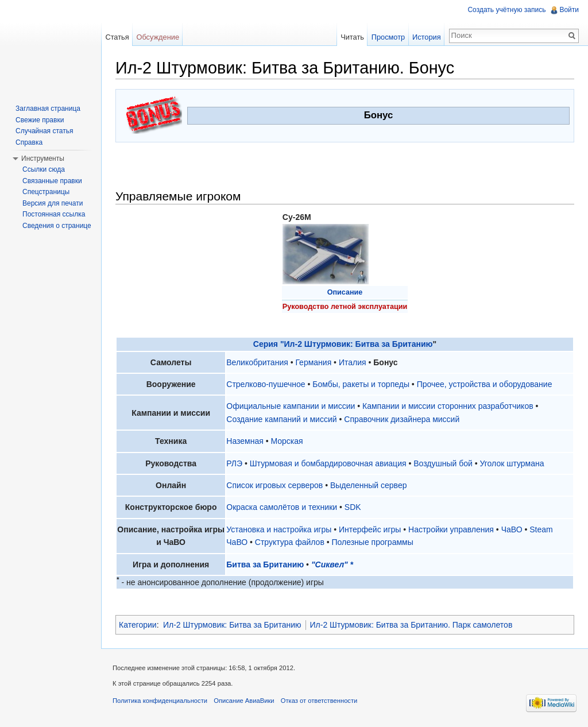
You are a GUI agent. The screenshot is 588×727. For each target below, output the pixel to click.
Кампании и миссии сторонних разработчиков (448, 406)
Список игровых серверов (274, 485)
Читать (352, 37)
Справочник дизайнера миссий (402, 419)
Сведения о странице (57, 226)
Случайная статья (44, 131)
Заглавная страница (48, 109)
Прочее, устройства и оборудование (485, 384)
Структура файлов (290, 542)
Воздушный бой (443, 463)
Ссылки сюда (44, 169)
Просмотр (388, 37)
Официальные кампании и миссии (291, 406)
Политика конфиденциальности (160, 701)
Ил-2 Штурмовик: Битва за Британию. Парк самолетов (411, 625)
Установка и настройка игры (279, 529)
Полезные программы (373, 542)
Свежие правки (40, 120)
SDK (353, 507)
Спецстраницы (46, 192)
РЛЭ (234, 463)
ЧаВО (512, 529)
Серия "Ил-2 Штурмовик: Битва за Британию (343, 344)
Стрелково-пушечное (266, 384)
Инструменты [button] (43, 158)
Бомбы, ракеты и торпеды (361, 384)
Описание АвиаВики (244, 701)
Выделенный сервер (369, 485)
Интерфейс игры (370, 529)
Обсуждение (158, 37)
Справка (29, 142)
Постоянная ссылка (54, 214)
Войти (569, 10)
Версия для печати (53, 203)
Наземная (245, 441)
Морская (287, 441)
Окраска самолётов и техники (282, 507)
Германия (313, 362)
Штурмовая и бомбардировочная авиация (328, 463)
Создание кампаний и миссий (281, 419)
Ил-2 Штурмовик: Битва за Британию (232, 625)
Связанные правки (52, 181)
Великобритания (257, 362)
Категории (138, 625)
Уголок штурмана (512, 463)
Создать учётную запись (506, 10)
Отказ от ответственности (319, 701)
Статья (117, 37)
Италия (353, 362)
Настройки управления (451, 529)
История (427, 37)
